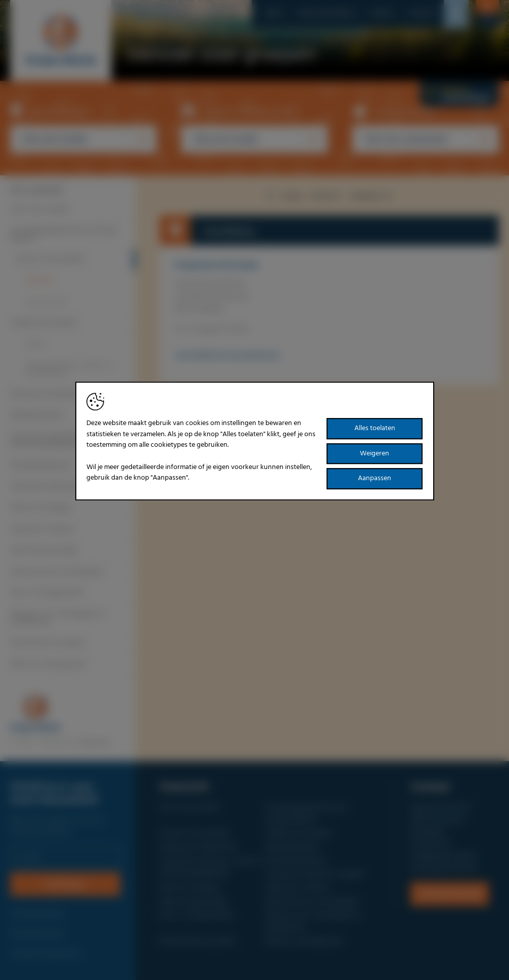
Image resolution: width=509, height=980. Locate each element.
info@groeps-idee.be (443, 856)
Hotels (35, 344)
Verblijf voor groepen (44, 323)
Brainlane (95, 742)
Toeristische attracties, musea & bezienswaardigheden (60, 440)
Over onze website (326, 13)
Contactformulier (450, 894)
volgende (372, 196)
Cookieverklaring (36, 914)
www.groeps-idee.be (444, 868)
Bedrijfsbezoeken (37, 415)
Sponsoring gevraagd (43, 550)
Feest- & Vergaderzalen (48, 593)
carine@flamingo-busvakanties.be (227, 355)
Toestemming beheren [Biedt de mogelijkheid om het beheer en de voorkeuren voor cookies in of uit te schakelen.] (46, 954)
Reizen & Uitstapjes (41, 508)
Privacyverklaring (37, 934)
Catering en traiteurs (43, 529)
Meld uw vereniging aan (49, 664)
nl (488, 7)
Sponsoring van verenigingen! (57, 572)
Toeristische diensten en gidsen (60, 487)
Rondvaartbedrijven (41, 465)
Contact (423, 13)
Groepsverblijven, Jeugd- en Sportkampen (69, 369)
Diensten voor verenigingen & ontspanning (58, 618)
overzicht (325, 196)
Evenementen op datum (48, 643)
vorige (282, 196)
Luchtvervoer (46, 302)
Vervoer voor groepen (50, 259)
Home (273, 13)
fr (487, 20)
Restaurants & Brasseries (49, 394)
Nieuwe (459, 94)
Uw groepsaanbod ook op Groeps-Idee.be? (65, 234)
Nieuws (382, 13)
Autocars (39, 281)
